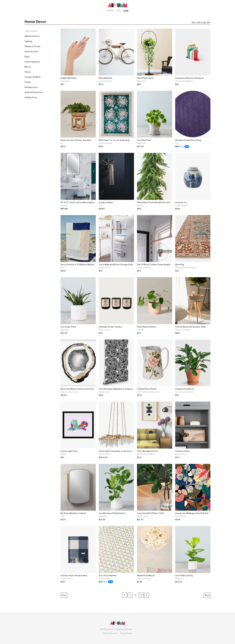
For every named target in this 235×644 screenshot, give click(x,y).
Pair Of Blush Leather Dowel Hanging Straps (158, 264)
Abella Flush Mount (146, 575)
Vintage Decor (31, 87)
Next (207, 595)
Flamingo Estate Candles (110, 327)
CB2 (62, 516)
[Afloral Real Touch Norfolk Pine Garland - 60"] (155, 209)
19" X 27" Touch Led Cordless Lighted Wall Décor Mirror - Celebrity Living (94, 202)
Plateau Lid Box (182, 451)
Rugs (27, 57)
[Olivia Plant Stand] (145, 84)
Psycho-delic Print (69, 451)
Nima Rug (180, 264)
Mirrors (28, 67)
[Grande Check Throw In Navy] (74, 582)
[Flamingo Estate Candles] (110, 333)
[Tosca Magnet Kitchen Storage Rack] (116, 271)
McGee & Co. (181, 454)
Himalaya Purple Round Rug (188, 140)
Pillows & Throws (32, 46)
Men (119, 11)
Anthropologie (106, 143)
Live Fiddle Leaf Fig (184, 575)
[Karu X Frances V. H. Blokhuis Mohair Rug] (78, 271)
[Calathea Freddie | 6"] (185, 395)
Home (126, 11)
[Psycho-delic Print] (69, 457)
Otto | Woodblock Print (147, 451)
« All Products (31, 31)
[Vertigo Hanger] (106, 209)
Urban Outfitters (183, 330)
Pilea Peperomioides (147, 327)
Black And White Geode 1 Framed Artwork (80, 389)
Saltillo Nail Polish (69, 78)
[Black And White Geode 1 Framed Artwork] (78, 395)
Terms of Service (110, 633)
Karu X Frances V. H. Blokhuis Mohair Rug (80, 264)
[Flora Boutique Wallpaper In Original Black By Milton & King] (116, 395)
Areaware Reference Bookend (189, 78)
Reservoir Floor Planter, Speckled (76, 140)
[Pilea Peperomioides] (147, 333)
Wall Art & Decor (32, 36)
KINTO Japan (143, 516)
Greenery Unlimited (184, 392)
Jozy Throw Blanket (108, 575)
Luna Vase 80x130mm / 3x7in (151, 513)
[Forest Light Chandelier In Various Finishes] (116, 457)
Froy (177, 143)
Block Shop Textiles (146, 454)
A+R (101, 205)
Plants (28, 72)
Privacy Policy (126, 633)
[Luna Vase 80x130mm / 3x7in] (151, 520)
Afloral (140, 205)
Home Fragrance (32, 62)
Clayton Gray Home (70, 392)
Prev (64, 595)
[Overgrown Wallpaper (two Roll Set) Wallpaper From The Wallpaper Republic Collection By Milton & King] (193, 520)
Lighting (28, 41)
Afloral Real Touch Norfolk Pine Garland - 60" (158, 202)
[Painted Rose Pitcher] (149, 395)
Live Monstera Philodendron (112, 513)
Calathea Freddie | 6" (185, 389)
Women (110, 11)
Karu (63, 267)
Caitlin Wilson (182, 205)
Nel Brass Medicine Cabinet (73, 513)
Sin (62, 143)
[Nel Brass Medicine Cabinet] (73, 520)
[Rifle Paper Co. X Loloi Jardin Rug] (114, 146)
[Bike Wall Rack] (106, 84)
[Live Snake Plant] (68, 333)
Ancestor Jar (181, 202)
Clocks (28, 82)
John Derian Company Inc (149, 392)
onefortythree (105, 81)
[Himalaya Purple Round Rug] (188, 146)
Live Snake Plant (68, 327)
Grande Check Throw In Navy (74, 575)
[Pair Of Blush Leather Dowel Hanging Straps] (155, 271)
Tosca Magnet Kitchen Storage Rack (116, 264)
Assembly (65, 81)
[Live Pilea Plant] (144, 146)
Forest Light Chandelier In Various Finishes (118, 451)
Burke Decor (105, 267)
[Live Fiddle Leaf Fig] (184, 582)
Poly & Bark (104, 578)
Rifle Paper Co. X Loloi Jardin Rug (114, 140)
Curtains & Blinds (33, 77)
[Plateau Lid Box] (182, 457)
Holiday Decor (31, 97)
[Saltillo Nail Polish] (69, 84)
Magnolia (141, 81)
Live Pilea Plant (144, 140)
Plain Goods (104, 330)
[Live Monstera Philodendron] (112, 520)
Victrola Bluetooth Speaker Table (191, 327)
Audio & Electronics (34, 92)
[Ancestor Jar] (182, 209)
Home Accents (31, 51)
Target (64, 205)
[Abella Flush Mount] (146, 582)
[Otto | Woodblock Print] (147, 457)
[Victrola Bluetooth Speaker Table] (191, 333)
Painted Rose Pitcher (147, 389)
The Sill (140, 330)
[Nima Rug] (186, 271)
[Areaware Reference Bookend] (189, 84)
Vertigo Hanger (106, 202)
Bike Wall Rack (106, 78)
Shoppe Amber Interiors (186, 267)
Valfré (63, 454)
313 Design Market (184, 81)
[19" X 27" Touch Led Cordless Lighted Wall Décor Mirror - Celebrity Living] (78, 209)
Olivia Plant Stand (145, 78)
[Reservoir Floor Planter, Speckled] (76, 146)
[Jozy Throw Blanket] (108, 582)
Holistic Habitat (144, 267)
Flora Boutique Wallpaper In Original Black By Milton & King (126, 389)
